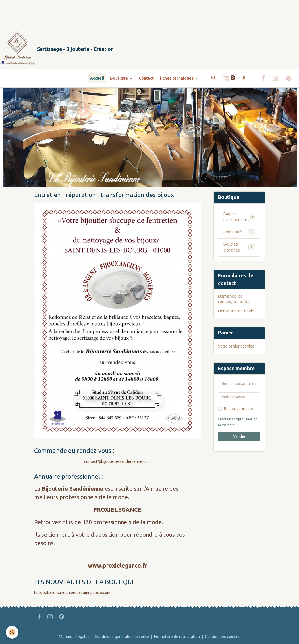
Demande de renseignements (234, 299)
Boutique (119, 78)
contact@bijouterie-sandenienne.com (117, 461)
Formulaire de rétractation (177, 637)
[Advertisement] (103, 13)
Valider (239, 436)
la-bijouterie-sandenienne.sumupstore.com (72, 593)
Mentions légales (74, 637)
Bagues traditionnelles (239, 217)
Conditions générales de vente (122, 637)
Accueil (97, 78)
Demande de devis (236, 311)
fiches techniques (177, 78)
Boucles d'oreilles (239, 247)
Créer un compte (231, 419)
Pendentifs (239, 232)
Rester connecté (239, 409)
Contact (146, 78)
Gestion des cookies (223, 637)
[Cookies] (12, 632)
